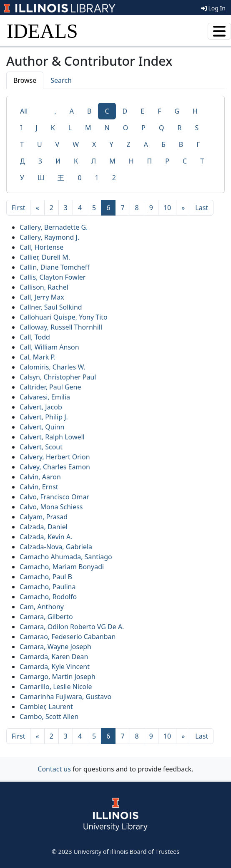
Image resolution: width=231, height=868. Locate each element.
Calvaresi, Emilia (45, 397)
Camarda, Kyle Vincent (55, 667)
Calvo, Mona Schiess (51, 507)
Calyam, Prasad (44, 517)
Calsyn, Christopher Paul (58, 377)
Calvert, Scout (41, 447)
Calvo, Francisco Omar (54, 497)
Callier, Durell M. (45, 257)
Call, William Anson (49, 347)
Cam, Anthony (42, 607)
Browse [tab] (25, 80)
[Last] (202, 208)
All (24, 111)
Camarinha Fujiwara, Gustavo (65, 697)
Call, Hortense (41, 247)
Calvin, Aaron (40, 477)
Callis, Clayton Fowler (53, 277)
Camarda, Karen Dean (54, 657)
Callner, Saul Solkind (51, 307)
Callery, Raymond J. (49, 237)
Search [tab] (61, 80)
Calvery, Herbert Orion (55, 457)
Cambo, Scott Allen (49, 717)
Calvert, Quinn (42, 427)
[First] (18, 208)
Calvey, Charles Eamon (55, 467)
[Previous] (37, 208)
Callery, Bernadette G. (54, 227)
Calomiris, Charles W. (53, 367)
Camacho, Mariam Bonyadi (62, 567)
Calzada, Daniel (44, 527)
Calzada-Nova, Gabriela (56, 547)
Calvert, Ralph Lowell (52, 437)
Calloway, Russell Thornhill (61, 327)
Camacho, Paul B (46, 577)
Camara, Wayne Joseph (55, 647)
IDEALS (42, 31)
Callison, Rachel (44, 287)
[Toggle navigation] (219, 31)
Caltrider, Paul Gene (50, 387)
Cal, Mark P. (38, 357)
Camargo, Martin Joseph (58, 677)
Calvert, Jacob (41, 407)
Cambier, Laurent (46, 707)
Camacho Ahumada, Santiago (66, 557)
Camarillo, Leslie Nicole (56, 687)
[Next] (183, 208)
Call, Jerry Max (42, 297)
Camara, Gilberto (46, 617)
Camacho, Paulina (48, 587)
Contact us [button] (54, 769)
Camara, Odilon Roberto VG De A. (72, 627)
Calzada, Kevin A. (46, 537)
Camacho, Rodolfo (48, 597)
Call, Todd (35, 337)
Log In (213, 8)
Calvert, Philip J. (44, 417)
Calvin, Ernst (39, 487)
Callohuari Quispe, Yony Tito (64, 317)
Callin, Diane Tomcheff (55, 267)
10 (167, 208)
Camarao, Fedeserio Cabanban (68, 637)
